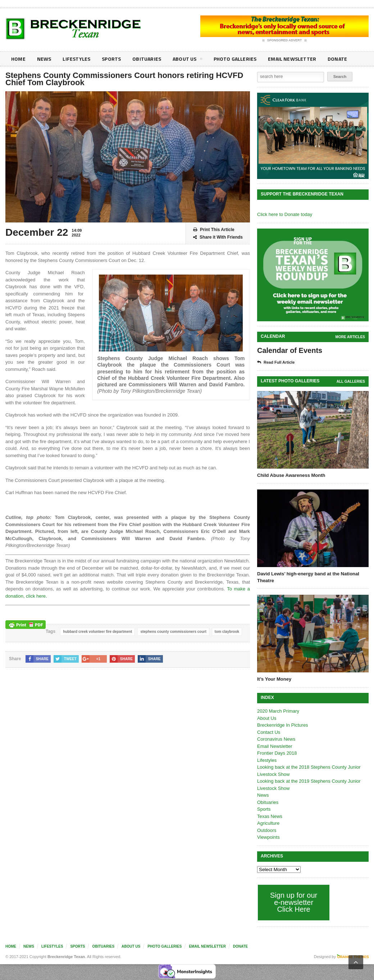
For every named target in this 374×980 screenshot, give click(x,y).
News (44, 59)
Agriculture (268, 823)
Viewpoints (268, 837)
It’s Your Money (274, 679)
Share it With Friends (218, 237)
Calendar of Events (290, 350)
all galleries (351, 381)
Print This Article (214, 230)
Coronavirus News (276, 739)
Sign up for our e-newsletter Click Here (294, 902)
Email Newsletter (288, 59)
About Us (185, 60)
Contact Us (269, 732)
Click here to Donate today (285, 214)
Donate (332, 59)
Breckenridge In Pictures (283, 725)
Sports (110, 59)
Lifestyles (76, 59)
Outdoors (267, 830)
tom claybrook (227, 632)
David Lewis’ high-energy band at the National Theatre (308, 577)
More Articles (350, 337)
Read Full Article (276, 363)
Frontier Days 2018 (277, 753)
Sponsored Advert (285, 41)
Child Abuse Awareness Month (291, 475)
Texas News (270, 816)
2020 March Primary (278, 711)
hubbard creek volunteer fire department (97, 632)
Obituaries (145, 59)
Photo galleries (232, 59)
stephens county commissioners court (173, 632)
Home (18, 59)
